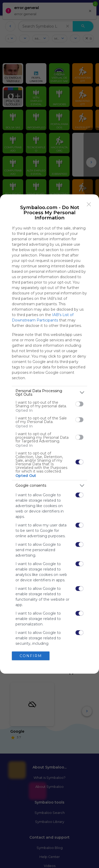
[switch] (79, 404)
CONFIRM (31, 656)
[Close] (89, 204)
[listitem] (49, 393)
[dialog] (49, 434)
